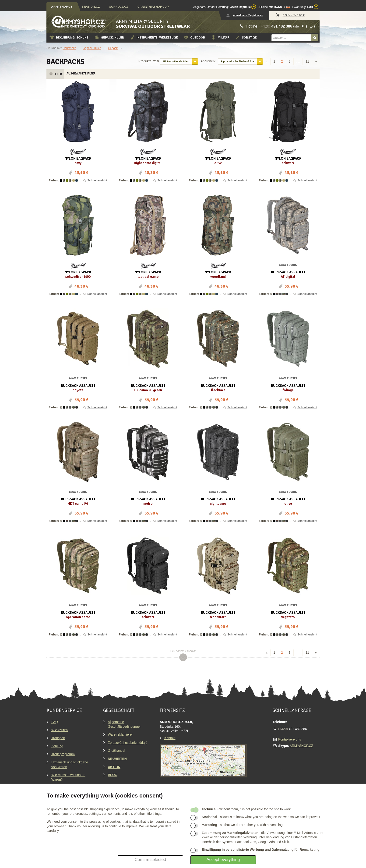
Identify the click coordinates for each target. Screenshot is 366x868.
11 (307, 61)
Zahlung (57, 746)
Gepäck (113, 48)
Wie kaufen (60, 730)
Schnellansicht (95, 180)
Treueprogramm (63, 754)
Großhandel (116, 751)
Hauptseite (69, 48)
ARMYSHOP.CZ (301, 746)
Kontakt (170, 738)
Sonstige (246, 37)
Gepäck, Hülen (109, 37)
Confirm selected (150, 860)
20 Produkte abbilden (176, 61)
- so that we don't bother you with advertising (242, 825)
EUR (313, 7)
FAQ (55, 722)
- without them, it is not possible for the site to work (246, 809)
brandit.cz (91, 7)
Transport (58, 738)
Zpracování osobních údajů (128, 743)
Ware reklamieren (121, 734)
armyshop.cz (62, 7)
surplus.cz (119, 7)
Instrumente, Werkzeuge (154, 37)
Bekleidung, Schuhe (69, 37)
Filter (55, 74)
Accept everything (223, 860)
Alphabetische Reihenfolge (238, 61)
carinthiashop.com (153, 7)
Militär (220, 37)
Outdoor (194, 37)
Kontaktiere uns (290, 739)
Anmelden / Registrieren (248, 15)
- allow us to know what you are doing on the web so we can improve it (261, 817)
